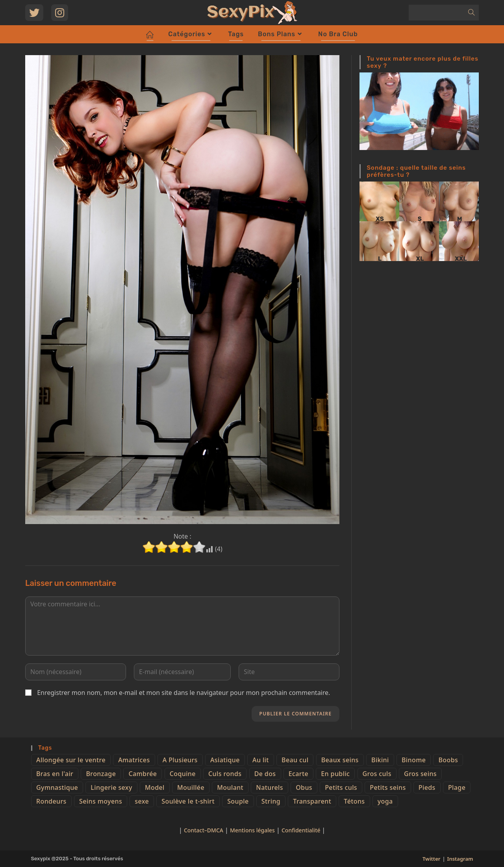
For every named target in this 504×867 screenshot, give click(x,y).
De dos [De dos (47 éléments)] (265, 774)
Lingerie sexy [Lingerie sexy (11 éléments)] (111, 787)
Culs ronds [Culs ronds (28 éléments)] (225, 774)
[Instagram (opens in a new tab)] (60, 13)
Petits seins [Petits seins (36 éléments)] (388, 787)
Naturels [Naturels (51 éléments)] (270, 787)
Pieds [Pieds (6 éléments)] (427, 787)
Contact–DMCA (204, 830)
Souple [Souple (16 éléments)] (238, 801)
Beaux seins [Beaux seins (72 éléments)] (340, 760)
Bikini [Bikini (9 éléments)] (380, 760)
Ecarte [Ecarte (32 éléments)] (298, 774)
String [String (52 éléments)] (271, 801)
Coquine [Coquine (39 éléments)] (183, 774)
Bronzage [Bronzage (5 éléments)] (101, 774)
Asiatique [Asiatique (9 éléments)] (225, 760)
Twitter (431, 859)
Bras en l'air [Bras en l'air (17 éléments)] (55, 774)
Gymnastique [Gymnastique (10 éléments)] (57, 787)
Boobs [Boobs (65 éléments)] (448, 760)
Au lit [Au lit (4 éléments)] (261, 760)
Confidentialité (302, 830)
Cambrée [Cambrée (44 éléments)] (143, 774)
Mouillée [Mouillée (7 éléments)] (191, 787)
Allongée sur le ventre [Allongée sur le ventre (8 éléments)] (71, 760)
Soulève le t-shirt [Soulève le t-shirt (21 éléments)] (188, 801)
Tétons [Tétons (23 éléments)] (354, 801)
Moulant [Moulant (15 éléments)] (230, 787)
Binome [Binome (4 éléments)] (414, 760)
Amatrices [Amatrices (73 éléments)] (134, 760)
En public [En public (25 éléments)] (335, 774)
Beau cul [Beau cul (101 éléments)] (295, 760)
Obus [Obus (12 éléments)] (304, 787)
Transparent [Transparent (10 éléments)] (312, 801)
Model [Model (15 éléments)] (155, 787)
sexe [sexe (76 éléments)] (142, 801)
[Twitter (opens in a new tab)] (34, 13)
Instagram (460, 859)
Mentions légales (252, 830)
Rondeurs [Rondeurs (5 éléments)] (51, 801)
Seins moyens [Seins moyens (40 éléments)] (101, 801)
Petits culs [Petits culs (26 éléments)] (341, 787)
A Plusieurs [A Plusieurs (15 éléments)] (180, 760)
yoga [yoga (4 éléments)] (385, 801)
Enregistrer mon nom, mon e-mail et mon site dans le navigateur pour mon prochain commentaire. (183, 693)
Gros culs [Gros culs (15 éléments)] (377, 774)
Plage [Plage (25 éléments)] (457, 787)
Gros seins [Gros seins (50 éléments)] (420, 774)
